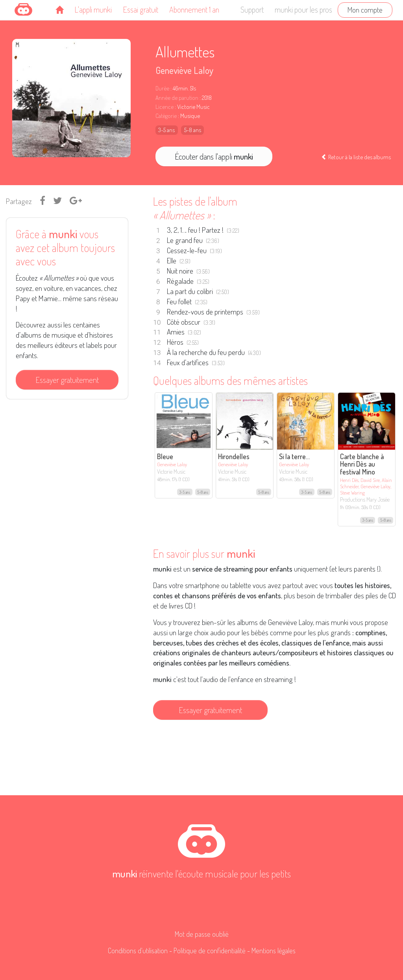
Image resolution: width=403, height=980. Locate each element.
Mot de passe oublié (202, 934)
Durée (162, 88)
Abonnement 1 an (194, 9)
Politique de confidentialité (210, 951)
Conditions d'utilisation (138, 951)
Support (252, 9)
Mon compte (365, 10)
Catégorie (166, 116)
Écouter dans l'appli (214, 156)
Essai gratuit (140, 9)
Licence (165, 107)
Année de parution (177, 98)
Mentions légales (274, 951)
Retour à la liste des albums (356, 157)
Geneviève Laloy (184, 70)
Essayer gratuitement (67, 380)
